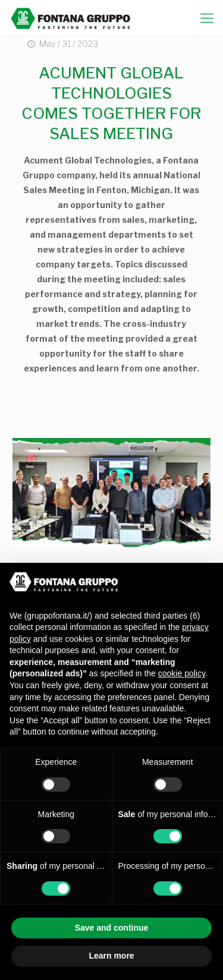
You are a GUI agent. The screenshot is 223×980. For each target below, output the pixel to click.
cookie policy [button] (182, 673)
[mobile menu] (207, 18)
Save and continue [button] (112, 928)
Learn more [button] (111, 956)
